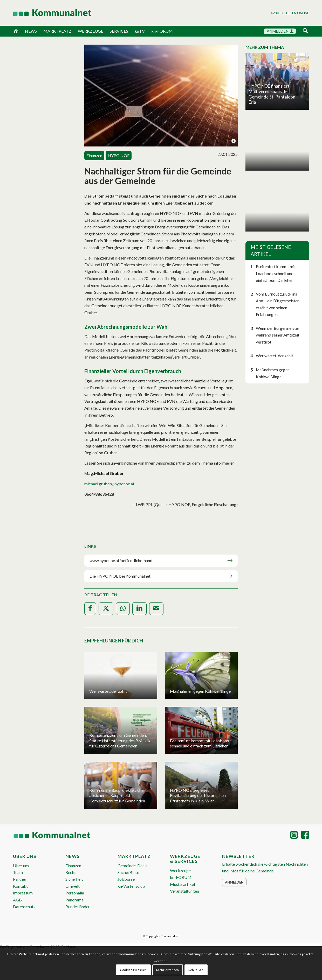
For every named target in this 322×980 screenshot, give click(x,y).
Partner (20, 879)
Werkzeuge (180, 870)
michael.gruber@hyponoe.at (109, 484)
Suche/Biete (128, 872)
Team (18, 872)
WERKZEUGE (91, 31)
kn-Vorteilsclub (131, 886)
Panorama (74, 900)
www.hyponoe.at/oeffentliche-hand (121, 560)
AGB (17, 900)
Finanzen (73, 866)
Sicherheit (74, 879)
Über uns (21, 866)
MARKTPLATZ (57, 31)
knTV (140, 31)
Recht (71, 872)
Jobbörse (126, 879)
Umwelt (73, 886)
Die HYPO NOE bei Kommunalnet (120, 576)
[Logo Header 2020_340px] (46, 13)
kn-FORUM (162, 31)
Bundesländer (78, 906)
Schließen (196, 970)
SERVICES (119, 31)
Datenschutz (24, 906)
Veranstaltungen (184, 891)
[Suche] (305, 31)
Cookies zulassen (133, 970)
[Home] (16, 31)
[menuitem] (305, 31)
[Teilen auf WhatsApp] (123, 609)
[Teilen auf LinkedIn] (139, 609)
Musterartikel (182, 884)
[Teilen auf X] (106, 609)
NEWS (31, 31)
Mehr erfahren (168, 970)
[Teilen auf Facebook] (90, 609)
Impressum (23, 893)
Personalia (75, 893)
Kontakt (20, 886)
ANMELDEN (280, 31)
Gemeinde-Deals (132, 866)
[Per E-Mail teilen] (156, 609)
